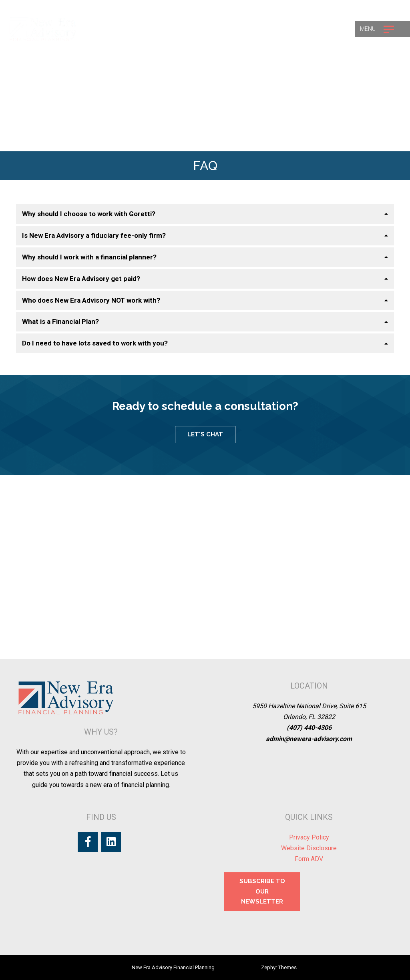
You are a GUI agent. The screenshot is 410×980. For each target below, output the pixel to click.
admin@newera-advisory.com (309, 739)
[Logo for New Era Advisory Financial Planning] (43, 29)
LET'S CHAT (205, 434)
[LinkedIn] (111, 842)
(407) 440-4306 (309, 728)
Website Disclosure (309, 848)
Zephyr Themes (279, 967)
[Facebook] (88, 842)
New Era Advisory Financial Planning (173, 967)
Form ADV (309, 859)
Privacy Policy (309, 837)
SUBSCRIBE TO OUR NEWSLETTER (262, 891)
